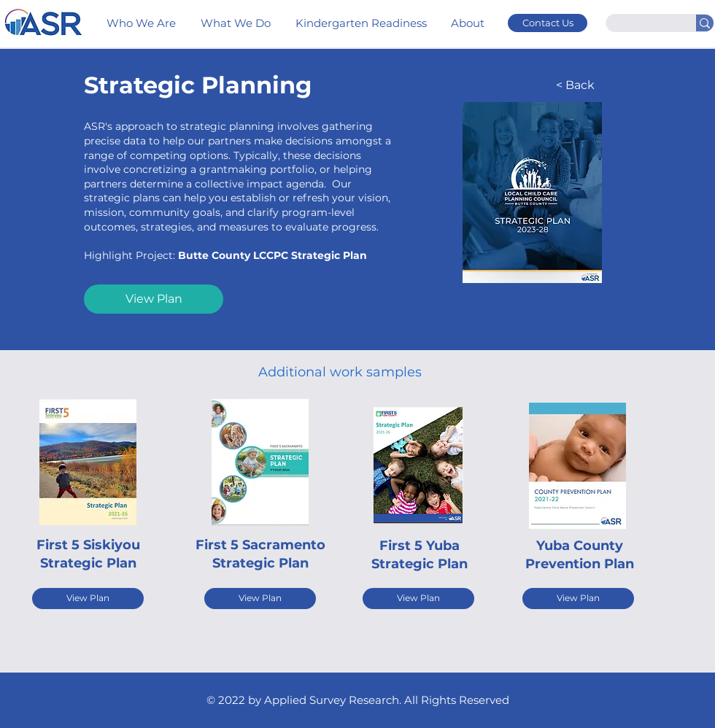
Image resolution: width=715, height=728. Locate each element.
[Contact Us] (548, 23)
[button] (469, 23)
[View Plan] (154, 299)
